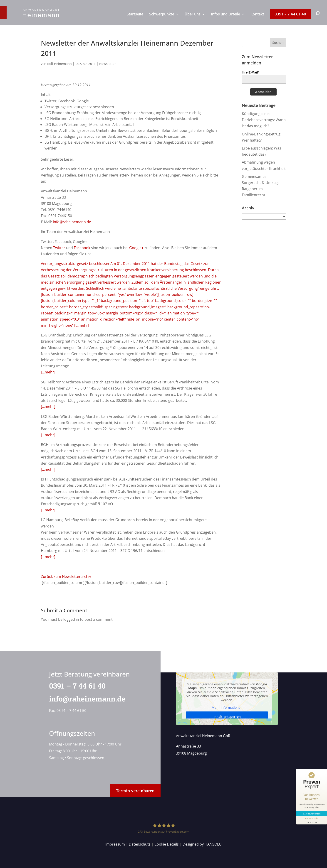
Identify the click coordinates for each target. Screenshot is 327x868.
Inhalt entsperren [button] (227, 717)
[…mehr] (48, 372)
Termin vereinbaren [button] (135, 791)
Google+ (136, 248)
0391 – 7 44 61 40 (74, 686)
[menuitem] (135, 19)
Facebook (82, 248)
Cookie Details (167, 844)
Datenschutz (140, 844)
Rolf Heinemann (59, 64)
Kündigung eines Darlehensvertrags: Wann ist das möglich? (264, 120)
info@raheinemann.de (72, 222)
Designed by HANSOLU (202, 844)
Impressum (115, 844)
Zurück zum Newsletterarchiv (66, 576)
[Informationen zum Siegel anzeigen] (312, 820)
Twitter (59, 248)
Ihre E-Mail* (250, 72)
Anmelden (264, 92)
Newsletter (108, 64)
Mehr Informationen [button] (227, 708)
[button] (278, 42)
